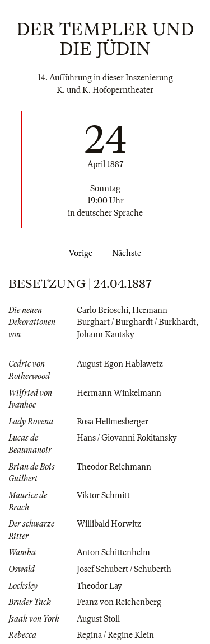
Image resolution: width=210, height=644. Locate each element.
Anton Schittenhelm (113, 552)
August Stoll (98, 619)
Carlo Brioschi (102, 310)
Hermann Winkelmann (119, 393)
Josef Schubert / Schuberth (124, 569)
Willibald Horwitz (109, 524)
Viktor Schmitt (103, 495)
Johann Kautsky (106, 334)
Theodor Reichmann (114, 467)
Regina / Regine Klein (115, 635)
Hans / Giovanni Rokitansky (127, 438)
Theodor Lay (99, 586)
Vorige (78, 253)
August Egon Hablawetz (120, 364)
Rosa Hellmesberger (113, 422)
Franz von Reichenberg (119, 602)
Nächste (129, 253)
